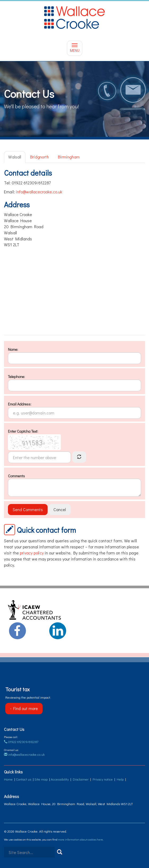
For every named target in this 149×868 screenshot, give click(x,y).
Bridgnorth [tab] (40, 157)
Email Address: (20, 404)
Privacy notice (103, 779)
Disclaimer (81, 779)
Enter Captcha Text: (23, 431)
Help (120, 779)
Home (8, 779)
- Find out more (24, 708)
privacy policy (32, 553)
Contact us (24, 779)
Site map (41, 779)
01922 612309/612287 (21, 742)
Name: (13, 349)
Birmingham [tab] (69, 157)
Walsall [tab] (15, 157)
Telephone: (16, 377)
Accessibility (60, 779)
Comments (16, 476)
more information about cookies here (80, 839)
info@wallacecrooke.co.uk (39, 192)
